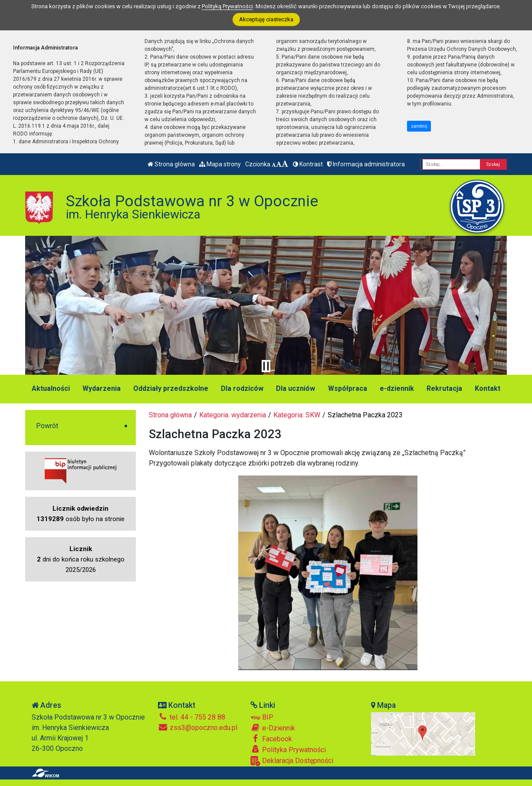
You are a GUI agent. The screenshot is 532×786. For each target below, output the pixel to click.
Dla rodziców (242, 388)
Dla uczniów (296, 388)
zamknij (419, 126)
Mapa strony (220, 164)
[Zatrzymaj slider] (266, 366)
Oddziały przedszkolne (171, 388)
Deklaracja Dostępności (292, 761)
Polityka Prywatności (288, 750)
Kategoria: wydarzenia (233, 415)
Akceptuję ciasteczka (266, 19)
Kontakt (488, 388)
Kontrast (308, 164)
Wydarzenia (102, 388)
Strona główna (171, 164)
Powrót (47, 426)
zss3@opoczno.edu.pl (198, 728)
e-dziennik (397, 388)
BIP (262, 717)
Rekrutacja (444, 388)
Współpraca (348, 388)
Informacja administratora (366, 164)
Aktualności (51, 388)
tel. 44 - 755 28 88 (192, 717)
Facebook (271, 739)
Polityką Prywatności (227, 6)
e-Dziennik (273, 728)
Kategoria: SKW (297, 415)
